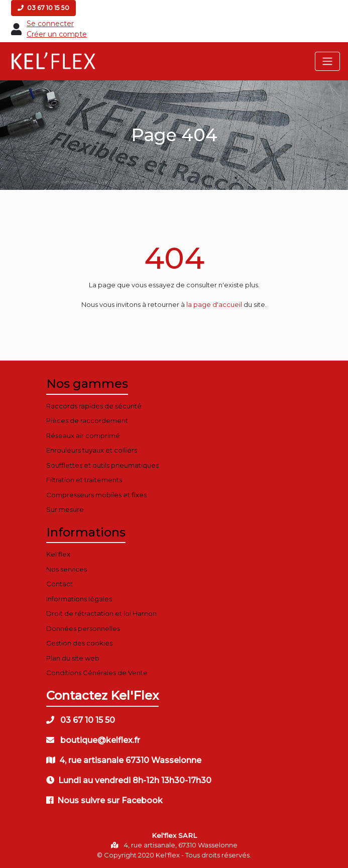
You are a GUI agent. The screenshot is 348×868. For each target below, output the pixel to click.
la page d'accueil (214, 304)
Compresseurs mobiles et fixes (96, 495)
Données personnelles (83, 628)
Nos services (67, 569)
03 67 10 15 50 (43, 8)
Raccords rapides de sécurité (94, 406)
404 (174, 258)
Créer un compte (57, 34)
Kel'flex (58, 554)
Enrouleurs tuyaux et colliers (92, 450)
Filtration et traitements (84, 480)
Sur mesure (65, 509)
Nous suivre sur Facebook (104, 800)
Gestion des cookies (79, 643)
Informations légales (79, 599)
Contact (60, 584)
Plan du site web (73, 658)
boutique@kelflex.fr (93, 740)
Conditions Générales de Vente (97, 673)
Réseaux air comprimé (83, 436)
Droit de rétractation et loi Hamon (101, 613)
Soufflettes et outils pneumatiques (102, 465)
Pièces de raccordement (87, 420)
